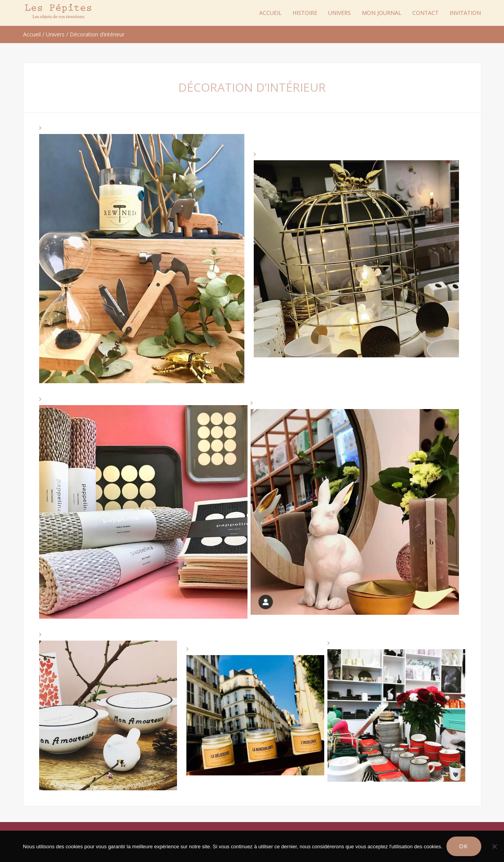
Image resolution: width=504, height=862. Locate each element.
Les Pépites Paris (58, 12)
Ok (464, 846)
